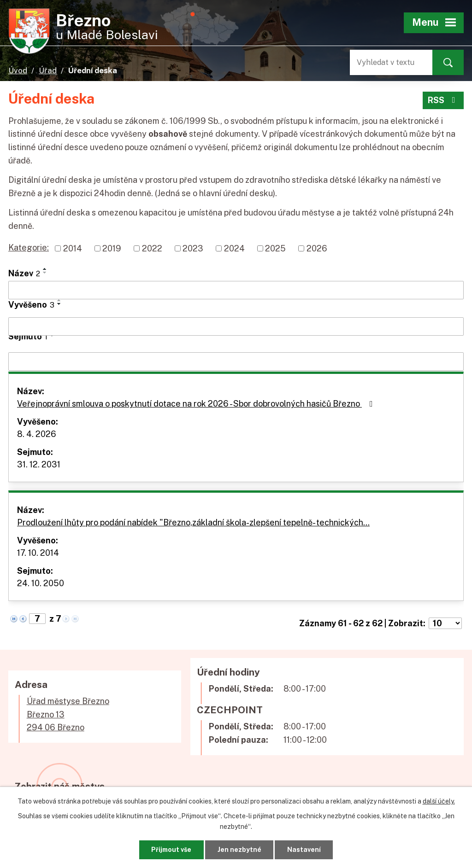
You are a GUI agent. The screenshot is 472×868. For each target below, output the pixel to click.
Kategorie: (29, 248)
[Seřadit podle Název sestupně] (45, 273)
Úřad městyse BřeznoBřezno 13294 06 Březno (68, 714)
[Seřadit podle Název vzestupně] (45, 269)
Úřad (48, 70)
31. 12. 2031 (39, 464)
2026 (317, 248)
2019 (112, 248)
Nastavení (304, 850)
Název (24, 273)
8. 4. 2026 (37, 434)
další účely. (439, 801)
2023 (193, 248)
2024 (234, 248)
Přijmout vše (171, 850)
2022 (152, 248)
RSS (443, 100)
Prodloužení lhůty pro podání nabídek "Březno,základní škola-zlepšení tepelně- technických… (193, 522)
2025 (275, 248)
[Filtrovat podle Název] (236, 290)
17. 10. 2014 (38, 553)
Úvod (18, 70)
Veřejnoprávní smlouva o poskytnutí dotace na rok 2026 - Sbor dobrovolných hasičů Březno (197, 404)
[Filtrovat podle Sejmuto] (236, 361)
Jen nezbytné (239, 850)
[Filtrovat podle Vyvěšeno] (236, 326)
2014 (73, 248)
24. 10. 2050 (41, 583)
